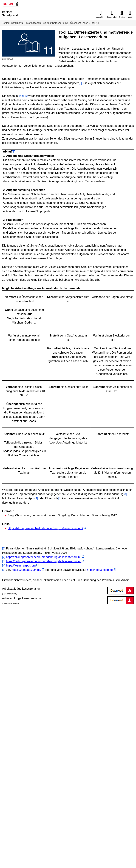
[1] (80, 83)
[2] (4, 557)
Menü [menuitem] (130, 17)
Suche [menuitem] (122, 17)
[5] (60, 498)
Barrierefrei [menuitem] (112, 17)
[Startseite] (29, 14)
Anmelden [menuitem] (101, 17)
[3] (125, 494)
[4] (36, 498)
